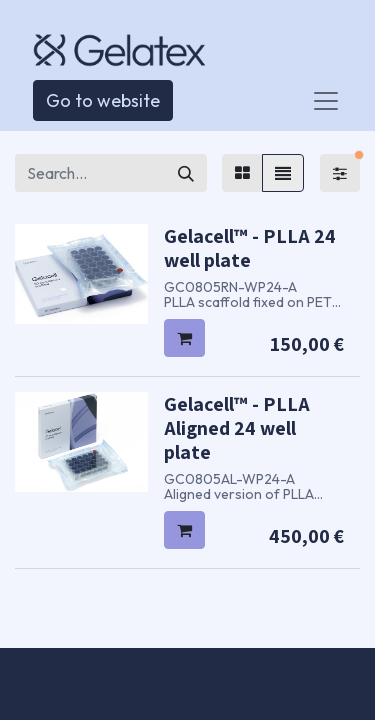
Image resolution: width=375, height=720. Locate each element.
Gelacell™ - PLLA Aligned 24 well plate (237, 428)
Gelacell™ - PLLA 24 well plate (250, 248)
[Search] (186, 173)
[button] (184, 338)
